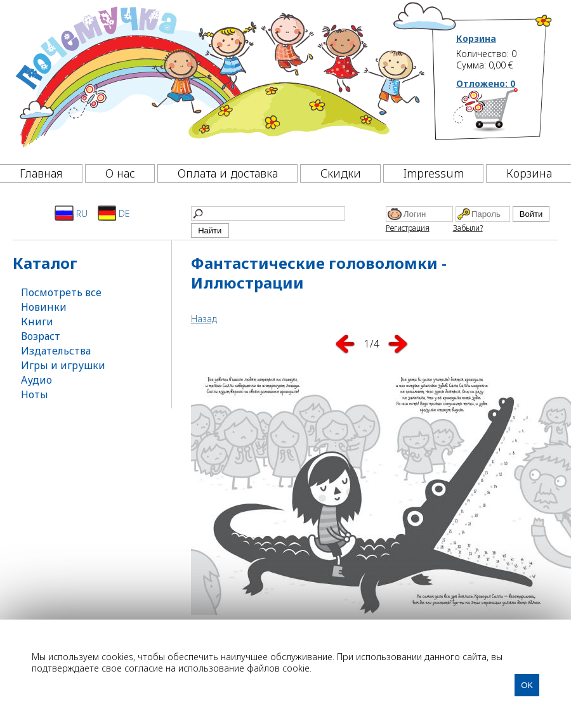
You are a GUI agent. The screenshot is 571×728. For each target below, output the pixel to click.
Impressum (434, 173)
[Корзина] (505, 117)
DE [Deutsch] (114, 213)
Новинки (44, 307)
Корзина (476, 39)
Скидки (341, 173)
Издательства (56, 351)
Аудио (36, 380)
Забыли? (468, 228)
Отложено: (486, 83)
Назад (204, 319)
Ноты (35, 394)
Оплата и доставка (228, 173)
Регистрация (408, 228)
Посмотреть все (61, 292)
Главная (41, 173)
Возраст (41, 336)
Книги (37, 322)
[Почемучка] (219, 79)
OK (527, 685)
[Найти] (268, 213)
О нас (120, 173)
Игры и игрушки (63, 365)
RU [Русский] (71, 213)
